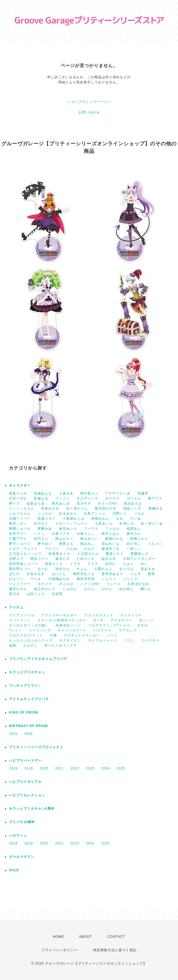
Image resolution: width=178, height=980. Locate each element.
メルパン (155, 544)
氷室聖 (57, 594)
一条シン (134, 549)
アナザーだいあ (118, 493)
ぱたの (14, 574)
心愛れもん (103, 569)
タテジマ (45, 584)
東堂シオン (18, 524)
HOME (58, 937)
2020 (44, 768)
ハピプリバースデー (25, 761)
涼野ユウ (16, 559)
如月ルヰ (109, 559)
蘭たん (146, 589)
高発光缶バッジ (68, 625)
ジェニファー (20, 584)
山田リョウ (36, 594)
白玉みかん (68, 513)
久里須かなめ (138, 584)
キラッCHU (107, 503)
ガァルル (134, 498)
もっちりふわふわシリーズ (31, 640)
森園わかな (114, 539)
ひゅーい (16, 579)
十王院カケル (88, 554)
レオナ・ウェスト (23, 549)
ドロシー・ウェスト (72, 524)
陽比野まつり (20, 569)
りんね (72, 549)
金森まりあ (36, 503)
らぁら (128, 564)
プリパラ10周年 (22, 822)
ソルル (139, 513)
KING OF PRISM (23, 712)
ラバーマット (20, 620)
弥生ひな (63, 569)
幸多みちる (50, 508)
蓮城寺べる (111, 549)
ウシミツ (63, 498)
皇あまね (148, 569)
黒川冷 (14, 594)
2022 (75, 768)
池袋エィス (54, 564)
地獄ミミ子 (132, 508)
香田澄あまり (112, 574)
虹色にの (127, 524)
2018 (13, 768)
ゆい (144, 564)
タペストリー (131, 615)
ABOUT (86, 937)
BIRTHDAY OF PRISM (28, 726)
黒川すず (84, 503)
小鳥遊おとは (73, 519)
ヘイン (39, 534)
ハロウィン (18, 835)
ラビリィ (52, 549)
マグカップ (128, 630)
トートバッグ (40, 630)
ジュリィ (109, 579)
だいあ (136, 519)
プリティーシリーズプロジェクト (36, 747)
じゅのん (70, 589)
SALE (14, 870)
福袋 (13, 645)
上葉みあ (66, 493)
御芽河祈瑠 (86, 579)
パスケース (102, 630)
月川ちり (41, 524)
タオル (142, 625)
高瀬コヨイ (47, 519)
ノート (112, 635)
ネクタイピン (70, 640)
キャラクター (20, 486)
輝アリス (155, 498)
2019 (29, 768)
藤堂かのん (18, 589)
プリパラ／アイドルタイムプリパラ (38, 659)
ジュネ (136, 574)
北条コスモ (61, 534)
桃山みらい (89, 539)
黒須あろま (133, 503)
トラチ (75, 564)
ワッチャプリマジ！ (25, 686)
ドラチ (93, 564)
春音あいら (68, 529)
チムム (82, 569)
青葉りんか (18, 493)
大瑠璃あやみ (59, 579)
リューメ (113, 584)
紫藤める (156, 508)
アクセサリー (121, 620)
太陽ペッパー (20, 519)
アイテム (16, 607)
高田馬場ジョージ (23, 564)
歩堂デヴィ (18, 534)
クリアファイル (22, 615)
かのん (89, 589)
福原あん (134, 529)
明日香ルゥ (89, 493)
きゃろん (127, 569)
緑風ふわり (139, 539)
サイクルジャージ (103, 640)
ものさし (30, 645)
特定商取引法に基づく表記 (115, 950)
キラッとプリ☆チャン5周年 (32, 809)
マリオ (36, 579)
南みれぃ (87, 544)
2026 (29, 734)
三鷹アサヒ (18, 539)
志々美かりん (77, 508)
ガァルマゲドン (22, 857)
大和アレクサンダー (139, 559)
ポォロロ (66, 584)
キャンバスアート (72, 630)
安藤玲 (143, 493)
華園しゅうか (20, 529)
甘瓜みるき (36, 574)
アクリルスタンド (99, 615)
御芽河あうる (84, 574)
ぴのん (107, 589)
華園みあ (45, 529)
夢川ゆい (45, 544)
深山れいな (111, 544)
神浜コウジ (39, 559)
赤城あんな (43, 493)
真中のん (134, 534)
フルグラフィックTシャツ (109, 625)
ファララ (91, 529)
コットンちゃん (22, 508)
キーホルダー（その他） (29, 625)
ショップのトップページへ (89, 102)
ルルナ (89, 549)
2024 (105, 768)
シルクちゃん (20, 513)
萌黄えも (66, 544)
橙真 (151, 574)
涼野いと (120, 513)
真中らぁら (111, 534)
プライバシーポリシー (60, 950)
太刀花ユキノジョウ (25, 554)
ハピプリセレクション (27, 795)
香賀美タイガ (59, 554)
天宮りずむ (18, 498)
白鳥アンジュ (95, 513)
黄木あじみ (61, 503)
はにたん (59, 574)
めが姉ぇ (127, 589)
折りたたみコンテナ (61, 645)
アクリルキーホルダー (59, 615)
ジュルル (45, 513)
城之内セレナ (45, 589)
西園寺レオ (140, 554)
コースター (150, 640)
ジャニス (130, 579)
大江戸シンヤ (87, 498)
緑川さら (41, 539)
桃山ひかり (64, 539)
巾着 (53, 635)
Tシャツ (16, 630)
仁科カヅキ (86, 559)
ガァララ (112, 498)
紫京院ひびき (106, 508)
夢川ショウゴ (20, 544)
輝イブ (14, 503)
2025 (13, 734)
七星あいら (104, 524)
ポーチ (98, 620)
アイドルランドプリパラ (29, 699)
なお (120, 519)
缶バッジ (146, 620)
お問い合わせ (89, 112)
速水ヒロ (63, 559)
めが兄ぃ (134, 544)
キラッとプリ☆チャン (27, 672)
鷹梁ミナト (115, 554)
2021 (59, 768)
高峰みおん (100, 519)
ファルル (112, 529)
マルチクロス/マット (26, 635)
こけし (129, 640)
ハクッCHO (90, 584)
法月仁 (111, 564)
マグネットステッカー (82, 635)
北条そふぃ (86, 534)
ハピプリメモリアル (25, 782)
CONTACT (116, 937)
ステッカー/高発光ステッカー (62, 620)
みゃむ (43, 569)
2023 (90, 768)
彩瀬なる (41, 498)
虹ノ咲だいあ (152, 524)
